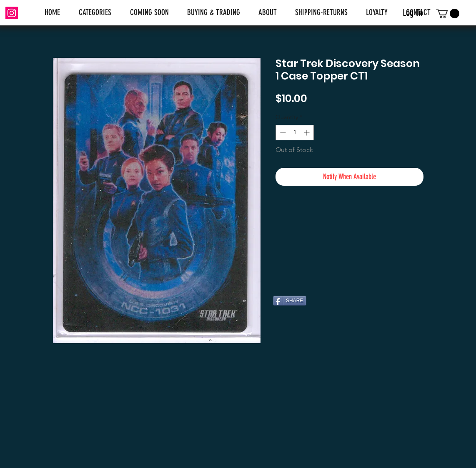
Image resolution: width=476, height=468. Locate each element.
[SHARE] (290, 301)
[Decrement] (282, 133)
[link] (448, 14)
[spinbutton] (295, 133)
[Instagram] (12, 13)
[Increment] (307, 133)
